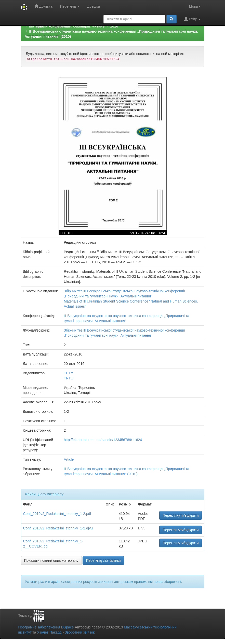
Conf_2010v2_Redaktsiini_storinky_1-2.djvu (58, 528)
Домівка (44, 6)
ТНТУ (68, 373)
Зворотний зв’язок (80, 632)
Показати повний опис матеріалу (51, 560)
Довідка (94, 6)
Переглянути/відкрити (181, 515)
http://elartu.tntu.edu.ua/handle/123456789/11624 (103, 440)
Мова (195, 6)
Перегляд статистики (103, 560)
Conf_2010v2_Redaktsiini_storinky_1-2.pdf (57, 514)
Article (69, 459)
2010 (114, 26)
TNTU (68, 378)
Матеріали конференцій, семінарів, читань (67, 26)
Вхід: (192, 19)
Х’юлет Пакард (49, 632)
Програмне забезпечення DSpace (46, 627)
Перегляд (70, 6)
